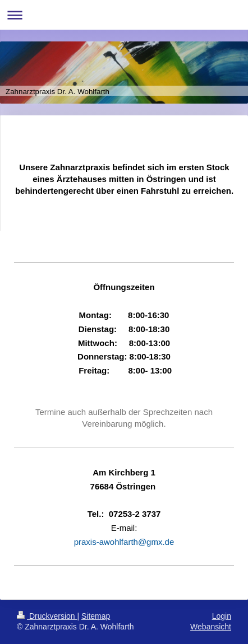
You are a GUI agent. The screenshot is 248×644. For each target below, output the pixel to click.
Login (222, 616)
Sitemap (96, 616)
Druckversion (47, 616)
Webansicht (211, 627)
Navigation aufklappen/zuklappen (124, 15)
